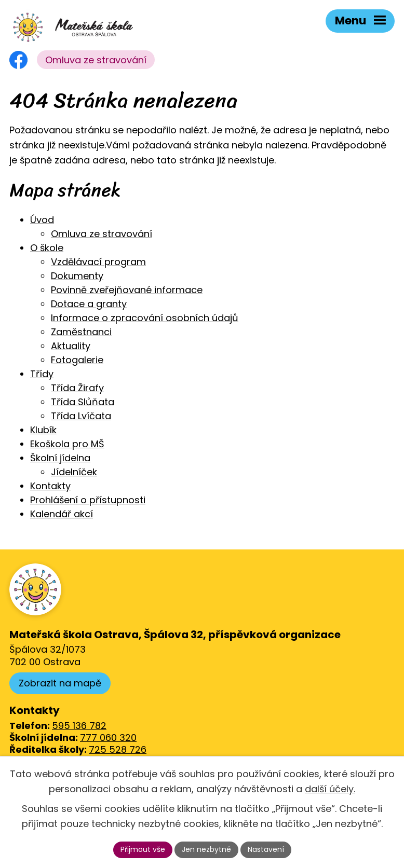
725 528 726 (118, 749)
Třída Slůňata (83, 402)
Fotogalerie (77, 360)
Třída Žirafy (77, 388)
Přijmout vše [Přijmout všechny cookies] (143, 849)
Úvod (42, 220)
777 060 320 (108, 738)
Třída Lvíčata (81, 416)
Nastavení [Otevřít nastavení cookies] (266, 849)
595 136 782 (79, 726)
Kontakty (50, 486)
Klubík (43, 430)
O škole (47, 248)
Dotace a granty (89, 304)
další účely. (330, 788)
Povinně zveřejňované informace (127, 290)
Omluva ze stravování (96, 60)
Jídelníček (74, 472)
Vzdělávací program (98, 262)
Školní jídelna (60, 458)
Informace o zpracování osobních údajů (145, 318)
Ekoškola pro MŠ (67, 444)
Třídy (42, 374)
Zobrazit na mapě (60, 683)
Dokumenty (77, 276)
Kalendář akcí (62, 514)
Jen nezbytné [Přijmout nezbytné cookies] (206, 849)
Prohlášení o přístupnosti (88, 500)
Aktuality (71, 346)
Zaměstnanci (81, 332)
